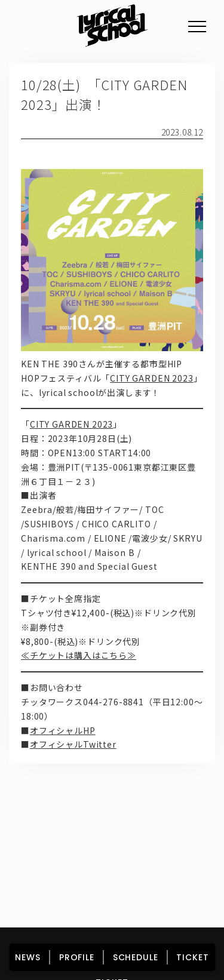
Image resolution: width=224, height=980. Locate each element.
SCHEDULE (136, 957)
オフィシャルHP (63, 730)
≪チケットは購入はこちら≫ (79, 655)
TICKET (192, 957)
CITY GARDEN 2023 (151, 378)
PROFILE (77, 957)
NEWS (27, 957)
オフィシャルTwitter (73, 744)
